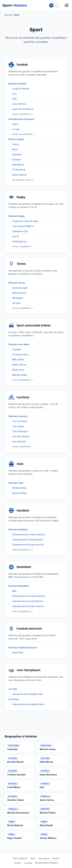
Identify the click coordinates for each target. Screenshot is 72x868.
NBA (14, 591)
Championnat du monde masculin (29, 534)
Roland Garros (19, 293)
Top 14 (15, 236)
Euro (14, 94)
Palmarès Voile (16, 483)
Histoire (56, 858)
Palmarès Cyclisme (18, 416)
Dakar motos (18, 370)
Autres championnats (22, 134)
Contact (17, 863)
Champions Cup (20, 231)
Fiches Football (16, 139)
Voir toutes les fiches (22, 180)
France (16, 144)
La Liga (16, 129)
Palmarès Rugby (17, 216)
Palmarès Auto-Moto (19, 344)
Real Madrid (18, 165)
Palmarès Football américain (23, 648)
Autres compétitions (22, 114)
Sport (15, 5)
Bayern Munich (20, 175)
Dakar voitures (19, 365)
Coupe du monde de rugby (25, 221)
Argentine (17, 154)
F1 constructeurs (20, 355)
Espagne (16, 159)
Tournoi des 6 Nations (23, 226)
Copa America (19, 104)
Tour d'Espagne (20, 431)
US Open (17, 303)
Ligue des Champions (23, 109)
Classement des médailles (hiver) (28, 704)
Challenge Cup (19, 241)
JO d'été (13, 689)
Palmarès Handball (18, 529)
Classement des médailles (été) (27, 694)
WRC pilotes (18, 359)
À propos (28, 863)
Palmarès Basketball (19, 586)
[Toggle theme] (54, 5)
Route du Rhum (20, 493)
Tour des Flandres (21, 436)
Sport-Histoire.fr (20, 858)
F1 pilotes (17, 349)
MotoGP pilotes (20, 375)
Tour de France (20, 421)
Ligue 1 (16, 124)
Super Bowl (18, 653)
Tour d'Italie (18, 426)
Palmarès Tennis (17, 283)
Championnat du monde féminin (28, 540)
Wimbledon (18, 298)
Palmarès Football (17, 84)
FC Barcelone (19, 170)
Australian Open (20, 288)
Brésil (15, 149)
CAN (14, 99)
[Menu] (67, 5)
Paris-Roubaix (19, 442)
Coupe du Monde (21, 89)
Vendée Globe (19, 488)
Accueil (9, 15)
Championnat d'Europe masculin (28, 545)
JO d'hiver (14, 699)
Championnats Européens (21, 119)
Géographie (44, 858)
